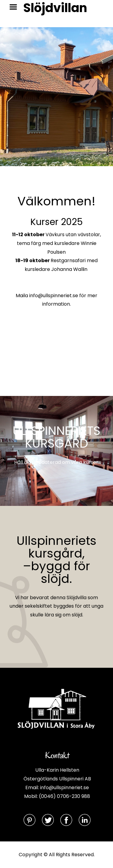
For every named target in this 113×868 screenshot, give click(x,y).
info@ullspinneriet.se (54, 296)
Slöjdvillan (55, 8)
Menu (15, 7)
